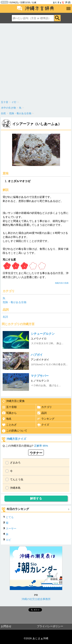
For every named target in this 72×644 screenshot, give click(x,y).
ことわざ (9, 425)
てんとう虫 (17, 479)
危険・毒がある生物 (14, 302)
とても (10, 517)
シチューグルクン (43, 334)
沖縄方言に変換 (13, 401)
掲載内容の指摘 (62, 283)
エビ (8, 540)
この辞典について (14, 431)
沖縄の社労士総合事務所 (36, 599)
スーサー (11, 528)
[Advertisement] (36, 61)
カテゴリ (44, 407)
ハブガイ (37, 355)
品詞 (42, 413)
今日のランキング (18, 509)
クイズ (43, 425)
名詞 (5, 317)
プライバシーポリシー (50, 626)
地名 (7, 419)
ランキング (46, 419)
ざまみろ (15, 463)
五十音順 (9, 407)
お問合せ (6, 626)
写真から (9, 413)
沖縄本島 (15, 488)
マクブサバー (40, 376)
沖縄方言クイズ (16, 439)
